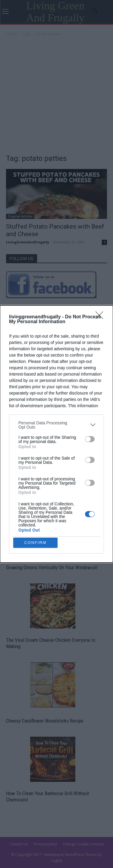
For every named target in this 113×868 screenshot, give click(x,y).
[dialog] (56, 434)
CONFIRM (36, 543)
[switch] (90, 438)
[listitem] (56, 424)
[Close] (101, 316)
